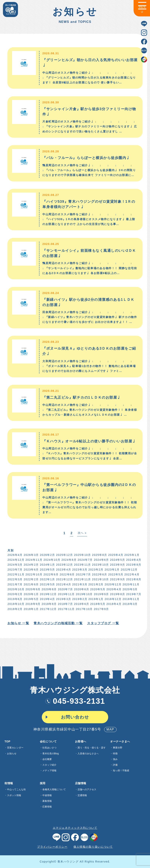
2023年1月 (112, 570)
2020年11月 (131, 584)
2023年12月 (64, 565)
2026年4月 (15, 555)
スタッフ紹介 (49, 765)
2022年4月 (132, 574)
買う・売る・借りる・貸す (92, 748)
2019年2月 (79, 599)
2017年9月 (101, 609)
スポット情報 (14, 795)
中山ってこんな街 (16, 789)
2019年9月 (101, 594)
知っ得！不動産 (121, 771)
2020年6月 (81, 589)
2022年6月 (99, 574)
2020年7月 (65, 589)
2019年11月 (66, 594)
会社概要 (47, 759)
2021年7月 (15, 584)
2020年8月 (49, 589)
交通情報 (82, 795)
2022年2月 (31, 579)
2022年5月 (115, 574)
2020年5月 (97, 589)
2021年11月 (82, 579)
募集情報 (47, 801)
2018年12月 (113, 599)
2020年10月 (16, 589)
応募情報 (47, 807)
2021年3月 (79, 584)
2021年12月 (64, 579)
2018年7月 (65, 604)
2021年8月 (133, 579)
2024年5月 (117, 560)
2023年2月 (96, 570)
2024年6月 (101, 560)
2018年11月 (131, 599)
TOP (7, 741)
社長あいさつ (49, 748)
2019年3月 (63, 599)
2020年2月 (15, 594)
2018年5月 (97, 604)
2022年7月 (83, 574)
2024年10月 (52, 560)
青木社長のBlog (51, 754)
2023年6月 (31, 570)
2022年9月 (51, 574)
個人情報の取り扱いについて (93, 847)
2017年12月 (48, 609)
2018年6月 (81, 604)
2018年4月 (114, 604)
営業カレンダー (15, 748)
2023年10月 (100, 565)
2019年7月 (133, 594)
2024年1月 (47, 565)
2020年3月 (130, 589)
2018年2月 (15, 609)
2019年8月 (117, 594)
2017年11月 (66, 609)
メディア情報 (49, 771)
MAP (110, 729)
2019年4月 (47, 599)
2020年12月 (113, 584)
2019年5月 (31, 599)
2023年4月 (63, 570)
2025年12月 (64, 555)
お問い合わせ (75, 717)
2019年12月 (48, 594)
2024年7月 (85, 560)
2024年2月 (31, 565)
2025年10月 (82, 555)
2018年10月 (16, 604)
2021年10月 (100, 579)
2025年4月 (115, 555)
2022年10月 (34, 574)
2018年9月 (33, 604)
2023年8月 (133, 565)
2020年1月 (31, 594)
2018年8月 (49, 604)
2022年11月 (16, 574)
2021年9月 (117, 579)
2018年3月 (130, 604)
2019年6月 (15, 599)
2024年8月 (69, 560)
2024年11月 (34, 560)
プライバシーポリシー (52, 847)
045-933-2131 (75, 701)
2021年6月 (31, 584)
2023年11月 (82, 565)
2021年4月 (63, 584)
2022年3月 (15, 579)
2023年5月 (47, 570)
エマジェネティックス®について (75, 828)
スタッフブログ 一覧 (103, 623)
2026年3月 (31, 555)
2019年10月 (84, 594)
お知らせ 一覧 (18, 623)
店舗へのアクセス (87, 789)
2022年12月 (129, 570)
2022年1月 (47, 579)
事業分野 (118, 748)
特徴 (115, 754)
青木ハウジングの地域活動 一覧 (58, 623)
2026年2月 (47, 555)
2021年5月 (47, 584)
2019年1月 (96, 599)
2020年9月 (33, 589)
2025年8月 (99, 555)
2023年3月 (79, 570)
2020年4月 (114, 589)
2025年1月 (132, 555)
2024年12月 (16, 560)
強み (115, 759)
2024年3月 (15, 565)
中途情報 (47, 795)
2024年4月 (133, 560)
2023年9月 (117, 565)
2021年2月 (96, 584)
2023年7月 (15, 570)
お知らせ (12, 754)
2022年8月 (67, 574)
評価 (115, 765)
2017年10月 (84, 609)
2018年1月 (31, 609)
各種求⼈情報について (54, 789)
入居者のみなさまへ (88, 754)
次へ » (82, 533)
